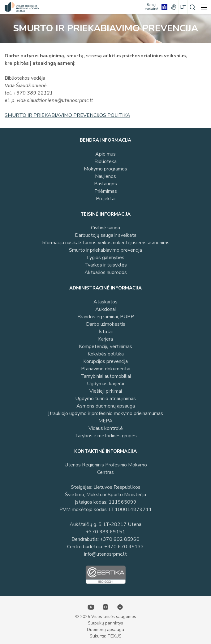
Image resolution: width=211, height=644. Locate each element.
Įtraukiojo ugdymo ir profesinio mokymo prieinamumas (106, 413)
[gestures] (174, 7)
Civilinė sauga (105, 228)
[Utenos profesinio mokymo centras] (20, 7)
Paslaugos (105, 184)
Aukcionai (105, 309)
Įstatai (106, 332)
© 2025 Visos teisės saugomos (106, 617)
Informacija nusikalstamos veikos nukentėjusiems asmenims (105, 243)
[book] (164, 7)
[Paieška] (192, 7)
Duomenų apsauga (105, 630)
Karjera (105, 339)
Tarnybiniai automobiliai (106, 376)
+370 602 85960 (120, 539)
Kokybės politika (106, 354)
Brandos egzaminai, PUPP (106, 317)
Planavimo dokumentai (106, 369)
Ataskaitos (105, 302)
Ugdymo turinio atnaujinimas (105, 399)
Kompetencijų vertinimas (105, 346)
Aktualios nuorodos (106, 272)
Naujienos (105, 176)
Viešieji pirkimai (106, 391)
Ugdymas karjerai (105, 384)
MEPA (105, 421)
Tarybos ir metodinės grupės (106, 436)
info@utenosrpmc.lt (105, 554)
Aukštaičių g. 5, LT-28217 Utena (105, 524)
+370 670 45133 (124, 547)
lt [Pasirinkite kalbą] (183, 7)
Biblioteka (105, 161)
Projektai (106, 199)
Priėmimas (106, 191)
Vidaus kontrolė (106, 428)
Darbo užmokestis (106, 324)
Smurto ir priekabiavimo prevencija (105, 250)
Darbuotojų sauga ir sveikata (106, 235)
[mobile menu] (204, 7)
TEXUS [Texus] (114, 636)
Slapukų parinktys (105, 623)
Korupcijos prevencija (105, 361)
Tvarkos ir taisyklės (106, 265)
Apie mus (105, 154)
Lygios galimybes (106, 258)
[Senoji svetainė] (151, 7)
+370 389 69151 (105, 532)
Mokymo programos (105, 169)
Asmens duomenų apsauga (106, 406)
